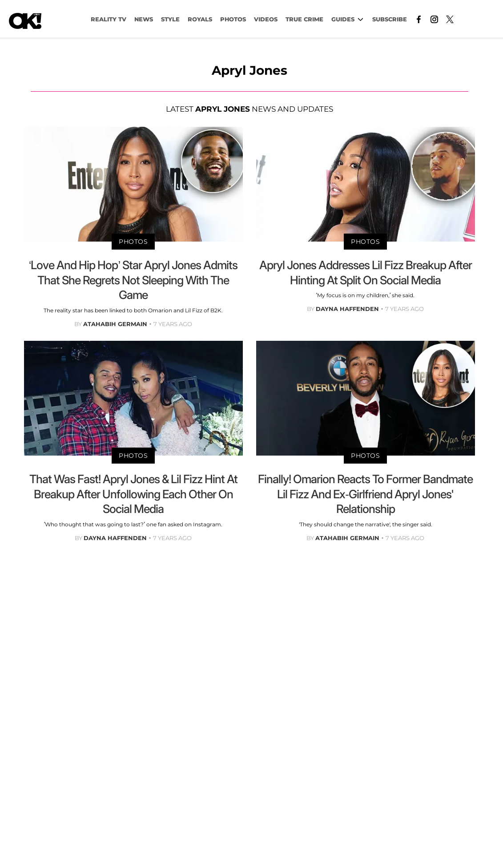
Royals (200, 19)
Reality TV (109, 19)
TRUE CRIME (304, 19)
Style (170, 19)
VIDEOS (266, 19)
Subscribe (390, 19)
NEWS (144, 19)
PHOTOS (233, 19)
